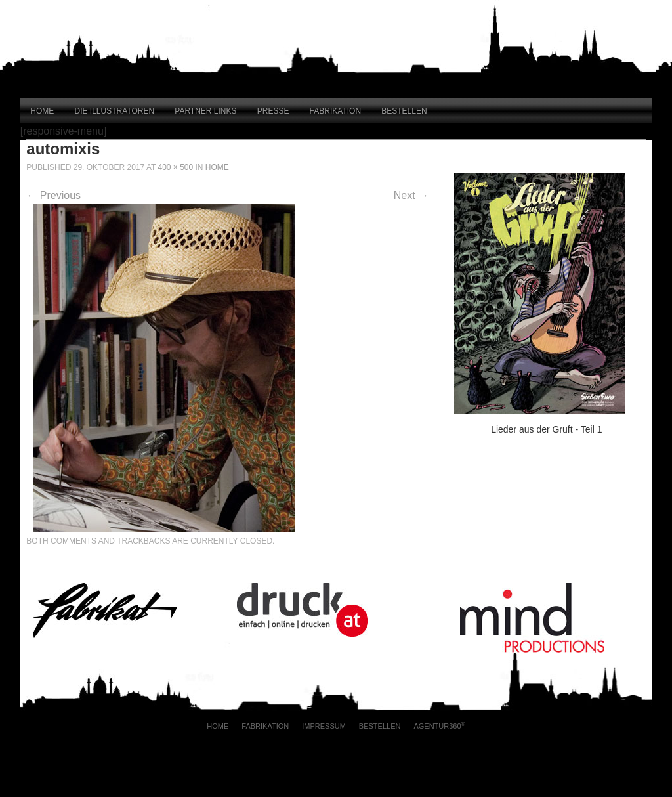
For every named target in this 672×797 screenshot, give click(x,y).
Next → (411, 195)
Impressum (324, 726)
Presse (273, 111)
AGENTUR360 (439, 726)
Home (42, 111)
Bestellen (404, 111)
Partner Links (205, 111)
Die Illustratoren (115, 111)
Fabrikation (335, 111)
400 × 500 (175, 167)
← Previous (53, 195)
